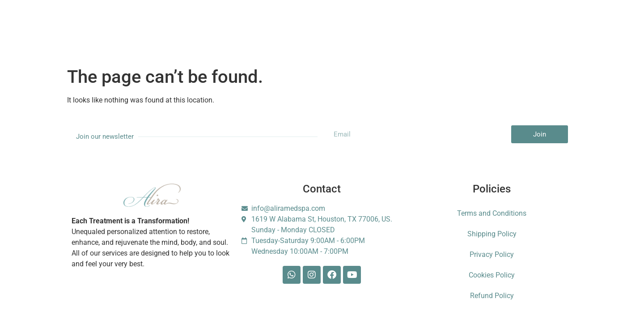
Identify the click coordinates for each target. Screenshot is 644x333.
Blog (368, 25)
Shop (336, 25)
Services (126, 25)
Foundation (449, 25)
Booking (255, 25)
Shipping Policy (492, 234)
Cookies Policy (492, 275)
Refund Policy (492, 296)
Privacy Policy (492, 254)
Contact (404, 25)
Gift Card (297, 25)
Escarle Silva (502, 26)
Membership (209, 25)
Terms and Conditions (492, 213)
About (165, 25)
